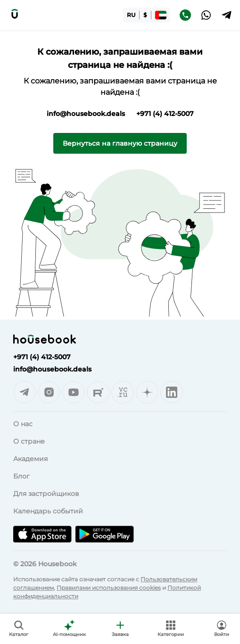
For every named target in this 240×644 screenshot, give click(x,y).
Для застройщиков (46, 494)
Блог (21, 476)
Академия (30, 459)
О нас (23, 424)
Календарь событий (48, 511)
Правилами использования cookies (109, 588)
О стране (29, 441)
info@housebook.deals (86, 114)
